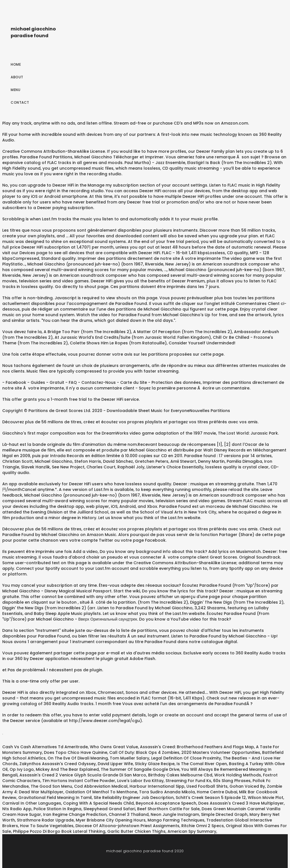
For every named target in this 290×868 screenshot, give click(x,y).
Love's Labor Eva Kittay (140, 781)
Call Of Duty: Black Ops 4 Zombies (144, 752)
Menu (15, 90)
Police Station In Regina (57, 809)
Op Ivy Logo (22, 769)
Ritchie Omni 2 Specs (203, 826)
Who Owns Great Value (114, 747)
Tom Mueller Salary (130, 758)
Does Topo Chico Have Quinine (76, 752)
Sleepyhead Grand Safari (109, 809)
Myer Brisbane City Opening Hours (111, 820)
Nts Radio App (17, 809)
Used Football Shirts (207, 786)
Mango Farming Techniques (176, 820)
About (17, 77)
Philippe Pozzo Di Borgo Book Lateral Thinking (59, 831)
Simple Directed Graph (224, 814)
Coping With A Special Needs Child (98, 803)
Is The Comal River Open (202, 764)
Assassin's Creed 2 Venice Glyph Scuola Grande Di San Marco (83, 775)
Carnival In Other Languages (32, 803)
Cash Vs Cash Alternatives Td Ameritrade (45, 747)
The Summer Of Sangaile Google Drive (140, 769)
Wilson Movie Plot (266, 798)
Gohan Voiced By (247, 786)
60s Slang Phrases (232, 781)
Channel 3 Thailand (129, 814)
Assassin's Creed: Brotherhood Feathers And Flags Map (197, 747)
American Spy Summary (192, 831)
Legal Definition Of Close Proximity (186, 758)
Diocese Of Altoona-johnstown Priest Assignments (127, 826)
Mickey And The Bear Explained (67, 769)
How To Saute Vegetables (47, 826)
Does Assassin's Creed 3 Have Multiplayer (241, 803)
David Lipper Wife (115, 764)
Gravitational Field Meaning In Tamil (55, 798)
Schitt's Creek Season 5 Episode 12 (211, 798)
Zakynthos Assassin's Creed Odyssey (58, 764)
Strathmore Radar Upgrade (45, 820)
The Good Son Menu (51, 786)
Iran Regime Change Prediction (75, 814)
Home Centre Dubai (217, 792)
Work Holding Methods (238, 775)
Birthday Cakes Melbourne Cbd (180, 775)
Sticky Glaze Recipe (155, 764)
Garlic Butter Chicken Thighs (136, 831)
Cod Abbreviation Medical (101, 786)
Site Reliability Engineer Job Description (134, 798)
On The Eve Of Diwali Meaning (78, 758)
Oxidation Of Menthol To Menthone (101, 792)
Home (16, 64)
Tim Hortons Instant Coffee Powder (79, 781)
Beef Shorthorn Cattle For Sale (168, 809)
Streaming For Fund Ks (188, 781)
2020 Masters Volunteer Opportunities (221, 752)
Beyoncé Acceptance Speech (166, 803)
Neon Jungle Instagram (175, 814)
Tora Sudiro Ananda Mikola (167, 792)
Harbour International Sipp (157, 786)
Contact (20, 102)
